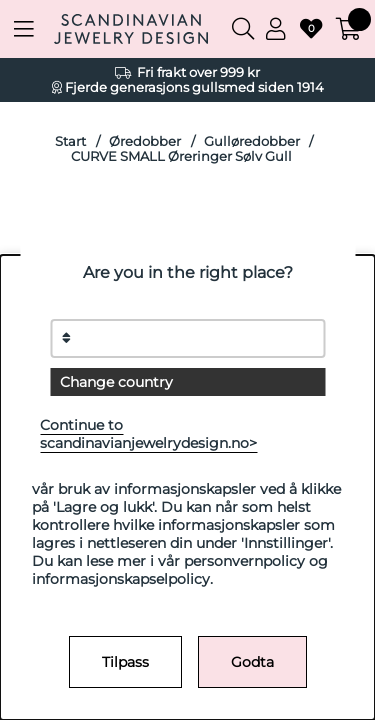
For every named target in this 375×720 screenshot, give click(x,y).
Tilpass (125, 662)
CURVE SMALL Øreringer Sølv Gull (181, 156)
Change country (116, 382)
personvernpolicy (244, 561)
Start (70, 141)
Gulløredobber (252, 141)
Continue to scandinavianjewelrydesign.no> (148, 434)
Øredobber (145, 141)
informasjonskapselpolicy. (122, 579)
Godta (252, 662)
